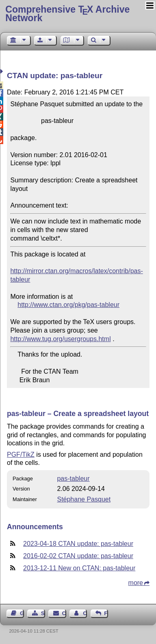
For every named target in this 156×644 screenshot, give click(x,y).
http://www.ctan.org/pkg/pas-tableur (68, 305)
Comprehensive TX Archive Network (67, 14)
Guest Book (22, 613)
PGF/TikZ (21, 455)
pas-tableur (73, 479)
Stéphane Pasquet (84, 499)
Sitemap (43, 613)
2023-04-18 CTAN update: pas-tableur (78, 544)
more (136, 583)
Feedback (106, 613)
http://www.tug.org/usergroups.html (60, 339)
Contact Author (85, 613)
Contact (64, 613)
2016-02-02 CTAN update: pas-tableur (78, 556)
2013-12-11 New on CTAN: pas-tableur (79, 568)
